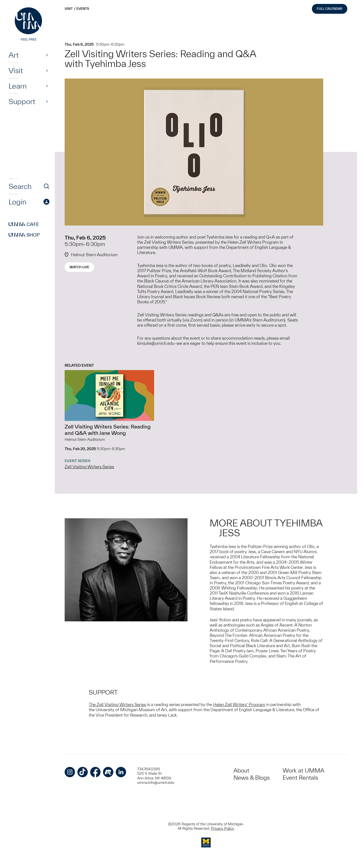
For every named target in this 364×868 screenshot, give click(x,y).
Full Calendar (330, 9)
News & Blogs (252, 778)
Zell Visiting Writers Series (89, 467)
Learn (18, 86)
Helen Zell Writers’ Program (239, 704)
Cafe (24, 224)
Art (14, 55)
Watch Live (79, 267)
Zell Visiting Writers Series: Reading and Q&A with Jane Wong (108, 430)
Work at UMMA (303, 770)
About (241, 770)
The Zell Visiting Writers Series (117, 704)
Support (22, 101)
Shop (24, 235)
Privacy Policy (222, 828)
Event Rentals (300, 778)
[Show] (47, 55)
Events (83, 9)
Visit (16, 70)
